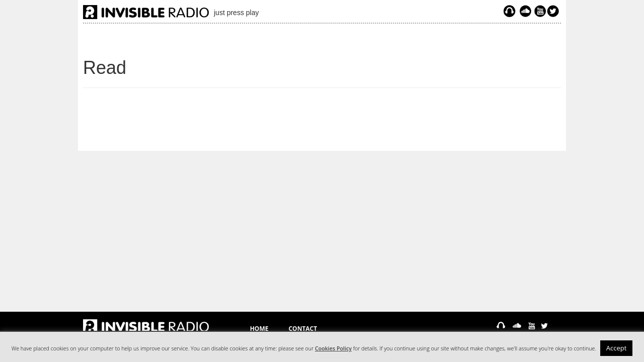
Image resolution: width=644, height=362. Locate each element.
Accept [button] (617, 348)
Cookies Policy (333, 348)
